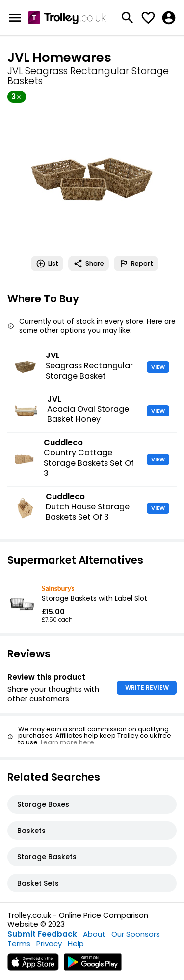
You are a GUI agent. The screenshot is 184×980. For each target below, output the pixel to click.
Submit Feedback (42, 934)
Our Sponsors (136, 934)
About (94, 934)
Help (76, 943)
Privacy (49, 943)
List (47, 264)
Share (89, 264)
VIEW (158, 367)
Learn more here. (68, 742)
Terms (19, 943)
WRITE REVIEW (147, 688)
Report (136, 264)
